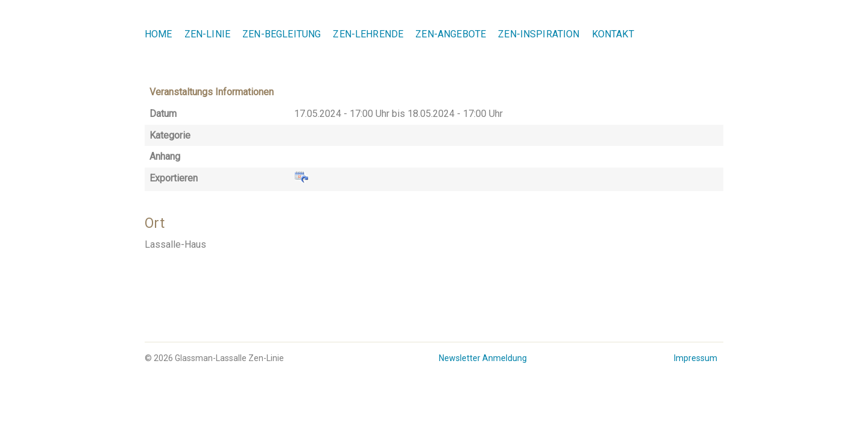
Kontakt (613, 34)
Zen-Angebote (451, 34)
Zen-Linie (207, 34)
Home (159, 34)
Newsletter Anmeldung (483, 358)
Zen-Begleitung (281, 34)
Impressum (696, 358)
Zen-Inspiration (539, 34)
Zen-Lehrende (368, 34)
